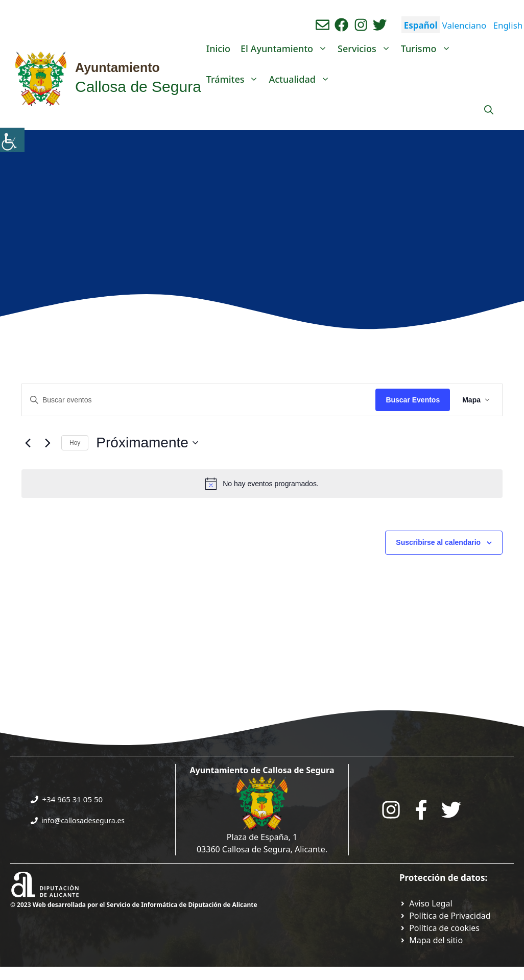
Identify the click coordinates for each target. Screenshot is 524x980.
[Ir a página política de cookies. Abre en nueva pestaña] (439, 928)
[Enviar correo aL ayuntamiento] (323, 25)
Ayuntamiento (117, 67)
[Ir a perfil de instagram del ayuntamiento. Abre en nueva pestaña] (361, 25)
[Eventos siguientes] (47, 443)
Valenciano (465, 25)
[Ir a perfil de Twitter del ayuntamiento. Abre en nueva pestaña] (380, 25)
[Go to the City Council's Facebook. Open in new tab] (421, 810)
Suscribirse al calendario (438, 542)
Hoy (75, 443)
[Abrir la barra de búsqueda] (489, 110)
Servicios (367, 49)
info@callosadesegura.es (83, 820)
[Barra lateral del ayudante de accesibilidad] (12, 140)
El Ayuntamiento (287, 49)
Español (421, 25)
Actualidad (302, 79)
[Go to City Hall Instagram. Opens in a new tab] (391, 810)
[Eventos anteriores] (28, 443)
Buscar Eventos (413, 400)
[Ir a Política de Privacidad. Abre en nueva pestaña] (426, 903)
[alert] (262, 484)
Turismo (428, 49)
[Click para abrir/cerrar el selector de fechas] (147, 443)
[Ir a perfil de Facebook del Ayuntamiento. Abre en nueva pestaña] (341, 25)
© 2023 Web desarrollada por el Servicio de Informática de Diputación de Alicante (134, 905)
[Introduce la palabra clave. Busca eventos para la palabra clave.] (199, 400)
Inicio (218, 49)
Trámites (235, 79)
